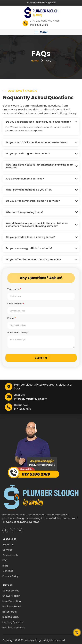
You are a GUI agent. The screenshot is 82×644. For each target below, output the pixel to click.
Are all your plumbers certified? (25, 179)
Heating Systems (13, 622)
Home (35, 61)
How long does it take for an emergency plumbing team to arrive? (40, 166)
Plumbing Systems (14, 627)
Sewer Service (11, 591)
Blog (5, 566)
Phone (12, 318)
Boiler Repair (10, 612)
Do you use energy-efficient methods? (29, 248)
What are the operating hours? (25, 212)
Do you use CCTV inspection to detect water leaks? (37, 142)
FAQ (5, 560)
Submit (41, 358)
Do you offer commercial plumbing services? (33, 201)
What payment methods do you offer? (29, 190)
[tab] (41, 122)
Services (8, 550)
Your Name (14, 289)
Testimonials (10, 555)
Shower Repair (11, 596)
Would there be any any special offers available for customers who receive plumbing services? (37, 225)
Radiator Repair (12, 606)
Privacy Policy (10, 576)
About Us (8, 545)
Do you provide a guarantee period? (28, 154)
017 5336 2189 (23, 409)
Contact (8, 571)
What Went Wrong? (18, 333)
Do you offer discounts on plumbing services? (33, 259)
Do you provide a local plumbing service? (31, 237)
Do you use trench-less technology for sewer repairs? (38, 122)
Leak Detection (12, 601)
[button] (41, 32)
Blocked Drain (11, 617)
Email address (16, 304)
